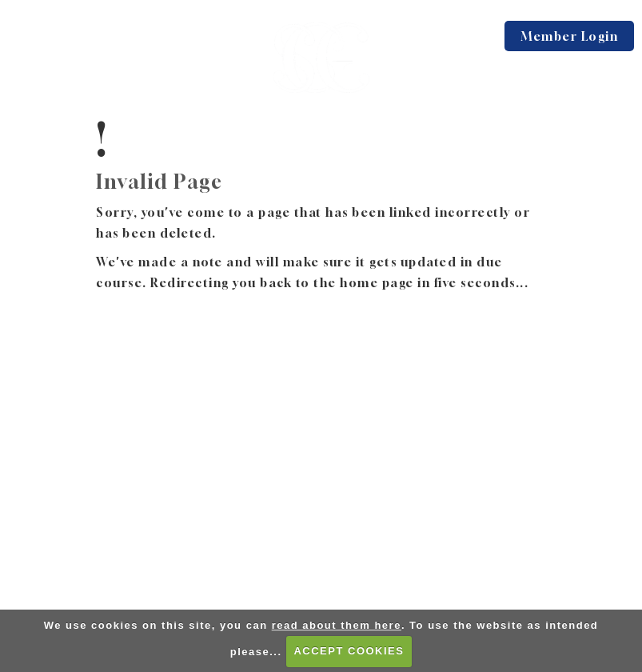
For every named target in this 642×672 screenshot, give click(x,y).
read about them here (337, 625)
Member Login (569, 36)
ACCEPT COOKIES (349, 651)
